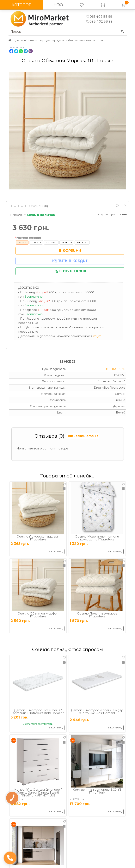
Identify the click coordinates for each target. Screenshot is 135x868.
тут (97, 336)
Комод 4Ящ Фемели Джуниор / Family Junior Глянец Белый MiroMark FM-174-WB (38, 792)
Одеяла (49, 40)
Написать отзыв (82, 436)
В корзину (70, 251)
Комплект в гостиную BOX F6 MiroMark (97, 791)
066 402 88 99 (99, 17)
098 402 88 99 (99, 21)
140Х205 (67, 242)
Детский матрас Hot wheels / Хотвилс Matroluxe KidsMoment (38, 712)
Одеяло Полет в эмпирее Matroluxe (97, 615)
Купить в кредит (70, 261)
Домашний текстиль (28, 40)
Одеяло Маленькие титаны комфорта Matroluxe (97, 538)
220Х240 (51, 242)
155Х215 (22, 242)
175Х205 (36, 242)
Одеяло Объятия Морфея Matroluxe (38, 615)
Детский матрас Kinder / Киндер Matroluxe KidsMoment (97, 712)
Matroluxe (116, 369)
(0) (46, 206)
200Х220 (82, 242)
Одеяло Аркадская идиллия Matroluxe (38, 538)
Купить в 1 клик (70, 271)
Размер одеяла (28, 238)
